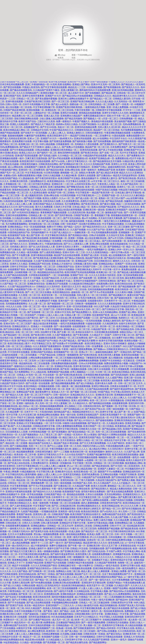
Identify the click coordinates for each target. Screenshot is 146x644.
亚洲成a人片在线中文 (62, 264)
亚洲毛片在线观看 (69, 113)
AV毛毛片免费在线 (87, 298)
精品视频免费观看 (25, 452)
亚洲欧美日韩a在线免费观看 (67, 583)
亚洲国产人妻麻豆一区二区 (111, 469)
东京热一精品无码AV (34, 605)
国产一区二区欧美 (16, 389)
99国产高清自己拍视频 (106, 190)
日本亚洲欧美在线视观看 (106, 332)
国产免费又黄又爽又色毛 (130, 497)
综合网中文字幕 (48, 332)
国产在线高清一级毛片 (87, 611)
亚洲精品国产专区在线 (40, 264)
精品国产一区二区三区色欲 (106, 130)
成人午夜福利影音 (39, 546)
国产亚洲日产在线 (14, 605)
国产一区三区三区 (60, 101)
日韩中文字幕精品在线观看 (109, 637)
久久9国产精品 (135, 398)
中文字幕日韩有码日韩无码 (122, 531)
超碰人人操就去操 (70, 608)
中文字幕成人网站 (131, 551)
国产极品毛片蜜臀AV (88, 341)
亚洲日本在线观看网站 (16, 215)
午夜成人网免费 (93, 221)
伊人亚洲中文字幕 (104, 412)
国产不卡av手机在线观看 (102, 292)
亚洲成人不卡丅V (16, 563)
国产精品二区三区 (9, 144)
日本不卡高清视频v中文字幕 (36, 104)
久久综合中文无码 (115, 235)
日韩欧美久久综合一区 (90, 429)
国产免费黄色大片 (136, 156)
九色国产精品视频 (29, 511)
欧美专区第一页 (49, 295)
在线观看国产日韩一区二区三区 (29, 289)
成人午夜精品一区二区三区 (88, 597)
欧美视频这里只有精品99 (78, 167)
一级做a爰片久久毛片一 (11, 198)
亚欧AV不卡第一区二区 (118, 116)
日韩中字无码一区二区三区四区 (27, 457)
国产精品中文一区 (96, 423)
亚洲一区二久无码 (72, 446)
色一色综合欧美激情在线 (111, 611)
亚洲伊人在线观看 (87, 176)
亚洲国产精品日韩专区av (39, 568)
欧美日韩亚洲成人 (94, 343)
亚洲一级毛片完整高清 (78, 537)
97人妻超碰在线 (26, 178)
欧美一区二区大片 (99, 400)
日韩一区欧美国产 (69, 224)
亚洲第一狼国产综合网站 (116, 588)
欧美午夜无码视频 (58, 82)
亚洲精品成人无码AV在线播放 (60, 269)
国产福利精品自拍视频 (100, 403)
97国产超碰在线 (31, 614)
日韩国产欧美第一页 (83, 215)
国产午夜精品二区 (53, 577)
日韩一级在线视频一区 (117, 409)
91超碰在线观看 (93, 324)
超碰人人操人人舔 (58, 460)
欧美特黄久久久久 (34, 437)
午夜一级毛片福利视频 (63, 489)
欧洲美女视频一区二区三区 (54, 93)
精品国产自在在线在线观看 (67, 255)
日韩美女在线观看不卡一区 (123, 386)
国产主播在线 (15, 250)
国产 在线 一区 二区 (109, 153)
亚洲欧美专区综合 (36, 284)
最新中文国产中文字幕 (58, 548)
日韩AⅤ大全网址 (61, 568)
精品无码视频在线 (108, 605)
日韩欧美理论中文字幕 (122, 603)
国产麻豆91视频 (108, 204)
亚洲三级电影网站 (57, 187)
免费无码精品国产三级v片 (69, 500)
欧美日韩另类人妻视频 (109, 355)
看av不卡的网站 (89, 218)
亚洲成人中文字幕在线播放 (29, 423)
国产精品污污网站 (26, 341)
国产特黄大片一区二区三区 (132, 144)
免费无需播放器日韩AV (94, 116)
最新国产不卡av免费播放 (110, 472)
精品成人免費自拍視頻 (121, 489)
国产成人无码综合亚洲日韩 (13, 138)
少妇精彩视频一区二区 (25, 272)
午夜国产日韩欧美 (128, 474)
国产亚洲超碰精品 (9, 369)
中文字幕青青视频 (19, 486)
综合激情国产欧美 (101, 315)
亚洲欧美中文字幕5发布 (26, 338)
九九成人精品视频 (55, 398)
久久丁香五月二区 (48, 435)
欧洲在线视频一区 (35, 110)
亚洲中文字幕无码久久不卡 (50, 455)
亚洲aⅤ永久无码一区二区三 (88, 309)
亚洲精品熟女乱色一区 (98, 418)
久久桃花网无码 (110, 324)
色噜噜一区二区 (125, 563)
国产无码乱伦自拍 (96, 551)
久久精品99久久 (80, 403)
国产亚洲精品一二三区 (70, 477)
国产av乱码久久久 (109, 511)
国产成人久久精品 (12, 585)
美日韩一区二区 (108, 326)
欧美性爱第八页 (83, 554)
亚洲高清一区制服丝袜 (60, 463)
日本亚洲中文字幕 (73, 640)
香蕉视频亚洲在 (68, 509)
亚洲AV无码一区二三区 (74, 252)
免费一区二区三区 (40, 460)
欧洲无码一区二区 (55, 631)
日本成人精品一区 (81, 207)
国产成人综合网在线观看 (38, 603)
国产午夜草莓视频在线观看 (29, 400)
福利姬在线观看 (77, 221)
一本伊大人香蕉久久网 (27, 557)
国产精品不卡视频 (33, 198)
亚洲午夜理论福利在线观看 (81, 190)
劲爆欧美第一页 (82, 232)
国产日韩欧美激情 (9, 574)
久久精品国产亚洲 (35, 409)
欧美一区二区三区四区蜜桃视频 (101, 187)
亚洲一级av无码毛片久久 (17, 546)
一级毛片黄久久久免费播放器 (117, 221)
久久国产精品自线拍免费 (15, 275)
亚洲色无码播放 (133, 423)
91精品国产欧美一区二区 (103, 329)
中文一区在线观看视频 (35, 227)
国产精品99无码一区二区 (12, 437)
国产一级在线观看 (63, 326)
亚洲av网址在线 (72, 170)
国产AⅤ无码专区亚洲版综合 (26, 213)
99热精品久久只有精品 (33, 520)
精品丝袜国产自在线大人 (41, 443)
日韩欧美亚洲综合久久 (117, 349)
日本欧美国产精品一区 (55, 494)
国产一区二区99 (47, 318)
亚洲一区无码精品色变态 (24, 509)
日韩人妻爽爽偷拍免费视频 (85, 361)
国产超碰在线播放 (104, 420)
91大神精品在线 (82, 591)
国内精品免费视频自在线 (12, 640)
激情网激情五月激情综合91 (56, 529)
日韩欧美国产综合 (65, 267)
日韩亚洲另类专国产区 (111, 503)
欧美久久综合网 (99, 486)
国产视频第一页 (110, 406)
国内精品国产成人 (63, 412)
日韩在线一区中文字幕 (33, 329)
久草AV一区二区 (45, 366)
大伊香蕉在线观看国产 (40, 275)
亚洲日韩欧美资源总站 (104, 568)
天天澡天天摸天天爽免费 (110, 218)
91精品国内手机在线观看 (95, 156)
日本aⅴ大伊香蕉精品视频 (91, 363)
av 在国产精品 (138, 412)
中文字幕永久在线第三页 (78, 181)
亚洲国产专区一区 (79, 275)
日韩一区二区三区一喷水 (35, 306)
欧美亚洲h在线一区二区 (85, 472)
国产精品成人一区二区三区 (46, 440)
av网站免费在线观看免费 (41, 358)
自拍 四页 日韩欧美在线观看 (72, 418)
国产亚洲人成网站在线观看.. (96, 500)
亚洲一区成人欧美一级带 (24, 429)
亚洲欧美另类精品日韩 (125, 420)
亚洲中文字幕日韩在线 (67, 429)
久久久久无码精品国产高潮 (97, 164)
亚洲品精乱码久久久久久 (82, 395)
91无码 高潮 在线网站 (61, 84)
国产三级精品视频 (19, 446)
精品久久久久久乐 (136, 435)
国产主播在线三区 (62, 486)
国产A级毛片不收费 (63, 591)
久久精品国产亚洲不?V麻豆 (46, 90)
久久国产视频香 (76, 460)
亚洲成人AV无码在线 (24, 477)
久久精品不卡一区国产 (101, 335)
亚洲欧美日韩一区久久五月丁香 (102, 546)
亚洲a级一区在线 (64, 628)
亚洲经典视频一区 (58, 238)
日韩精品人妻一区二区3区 (41, 215)
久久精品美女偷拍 (21, 218)
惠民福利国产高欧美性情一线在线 (129, 141)
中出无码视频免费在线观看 (104, 232)
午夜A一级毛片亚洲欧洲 (103, 600)
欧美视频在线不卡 (57, 306)
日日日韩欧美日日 (103, 261)
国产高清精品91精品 (78, 235)
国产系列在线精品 (73, 543)
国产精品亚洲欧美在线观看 (35, 238)
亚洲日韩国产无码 (12, 96)
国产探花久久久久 (131, 87)
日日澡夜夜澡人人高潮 (16, 432)
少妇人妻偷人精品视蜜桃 (52, 119)
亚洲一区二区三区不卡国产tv (38, 395)
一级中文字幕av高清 (119, 252)
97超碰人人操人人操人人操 (50, 315)
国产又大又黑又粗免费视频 (93, 443)
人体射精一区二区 (32, 221)
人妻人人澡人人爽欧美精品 (27, 634)
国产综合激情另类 (136, 432)
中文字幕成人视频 (99, 591)
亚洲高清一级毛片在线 (69, 511)
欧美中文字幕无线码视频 (111, 341)
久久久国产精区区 (116, 443)
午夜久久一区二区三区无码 (83, 529)
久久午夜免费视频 (121, 580)
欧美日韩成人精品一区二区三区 (15, 298)
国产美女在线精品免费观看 (120, 492)
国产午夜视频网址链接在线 (119, 548)
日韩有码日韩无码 (92, 406)
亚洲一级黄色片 (89, 170)
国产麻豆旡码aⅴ (84, 520)
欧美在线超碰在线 (119, 244)
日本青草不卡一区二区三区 (117, 301)
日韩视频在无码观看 (32, 349)
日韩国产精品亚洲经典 (14, 110)
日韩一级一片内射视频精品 (57, 400)
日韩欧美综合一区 (9, 435)
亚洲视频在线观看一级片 (12, 158)
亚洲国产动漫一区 (111, 195)
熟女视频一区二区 (95, 213)
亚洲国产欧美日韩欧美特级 (69, 107)
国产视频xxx (99, 349)
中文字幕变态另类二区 (90, 497)
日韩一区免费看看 (94, 346)
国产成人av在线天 (60, 104)
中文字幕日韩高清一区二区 (13, 398)
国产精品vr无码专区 (106, 628)
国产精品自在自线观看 (56, 540)
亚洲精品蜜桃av (38, 526)
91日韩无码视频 (52, 173)
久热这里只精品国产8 (106, 480)
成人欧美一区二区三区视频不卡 (86, 620)
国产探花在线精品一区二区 (81, 432)
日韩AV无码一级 (105, 298)
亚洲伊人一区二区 (126, 187)
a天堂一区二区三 (110, 119)
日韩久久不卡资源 (45, 378)
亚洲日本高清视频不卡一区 (113, 415)
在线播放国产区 (31, 127)
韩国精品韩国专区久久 (83, 412)
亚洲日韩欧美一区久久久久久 (31, 517)
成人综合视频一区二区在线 (19, 107)
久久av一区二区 (67, 198)
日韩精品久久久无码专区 (48, 287)
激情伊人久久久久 (121, 261)
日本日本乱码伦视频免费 (12, 84)
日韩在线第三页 (13, 523)
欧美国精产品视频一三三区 (86, 318)
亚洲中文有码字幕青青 (33, 96)
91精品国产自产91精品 (47, 341)
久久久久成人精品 (104, 101)
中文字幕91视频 (41, 141)
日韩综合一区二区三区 (19, 483)
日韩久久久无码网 (31, 523)
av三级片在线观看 (46, 361)
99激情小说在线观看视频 (74, 423)
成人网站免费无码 (36, 631)
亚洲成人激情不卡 (37, 548)
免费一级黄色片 (64, 121)
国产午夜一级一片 (77, 546)
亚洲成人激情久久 (76, 133)
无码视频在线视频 (77, 540)
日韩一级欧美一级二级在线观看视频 (73, 386)
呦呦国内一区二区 (107, 457)
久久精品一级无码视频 (27, 252)
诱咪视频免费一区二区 (42, 483)
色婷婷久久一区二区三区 (131, 318)
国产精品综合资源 (55, 170)
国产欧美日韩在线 (127, 178)
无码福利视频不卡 (40, 232)
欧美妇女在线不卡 (84, 332)
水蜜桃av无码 (10, 176)
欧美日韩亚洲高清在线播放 (125, 455)
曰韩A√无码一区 (13, 104)
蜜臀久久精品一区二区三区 (90, 440)
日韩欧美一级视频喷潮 (86, 304)
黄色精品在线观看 (76, 494)
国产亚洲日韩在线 (88, 355)
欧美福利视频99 (97, 452)
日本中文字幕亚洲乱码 (27, 466)
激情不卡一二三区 (40, 543)
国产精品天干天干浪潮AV (32, 147)
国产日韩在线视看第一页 (114, 241)
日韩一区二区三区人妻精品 (19, 346)
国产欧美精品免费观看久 (47, 480)
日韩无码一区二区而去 (66, 298)
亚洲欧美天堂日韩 (104, 395)
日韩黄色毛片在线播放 (117, 623)
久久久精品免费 (121, 520)
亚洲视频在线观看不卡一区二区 (130, 395)
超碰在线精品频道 (104, 352)
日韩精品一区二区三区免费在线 (72, 338)
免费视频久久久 (132, 611)
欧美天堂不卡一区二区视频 (100, 585)
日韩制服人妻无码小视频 (85, 264)
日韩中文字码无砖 (19, 267)
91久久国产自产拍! (96, 230)
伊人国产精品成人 (68, 341)
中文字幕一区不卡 (111, 269)
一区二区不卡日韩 (53, 423)
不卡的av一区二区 (27, 309)
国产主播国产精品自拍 (40, 620)
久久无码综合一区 (123, 101)
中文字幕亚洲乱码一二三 (89, 195)
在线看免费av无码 (105, 284)
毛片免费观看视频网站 (132, 130)
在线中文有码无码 (128, 324)
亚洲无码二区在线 (83, 526)
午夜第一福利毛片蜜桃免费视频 (77, 349)
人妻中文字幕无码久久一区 (79, 161)
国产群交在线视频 (12, 87)
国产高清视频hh (59, 432)
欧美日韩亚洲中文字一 (58, 136)
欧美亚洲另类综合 (18, 631)
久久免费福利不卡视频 (46, 301)
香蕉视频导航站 (66, 614)
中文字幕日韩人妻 (45, 472)
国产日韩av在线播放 (107, 631)
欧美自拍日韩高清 (90, 511)
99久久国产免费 (102, 306)
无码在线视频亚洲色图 (48, 369)
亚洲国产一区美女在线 (126, 264)
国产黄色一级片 (51, 611)
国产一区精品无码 (123, 352)
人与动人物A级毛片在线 (87, 605)
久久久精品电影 (24, 426)
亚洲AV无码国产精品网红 (16, 187)
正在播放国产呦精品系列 (68, 623)
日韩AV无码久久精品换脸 (116, 267)
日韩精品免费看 (101, 526)
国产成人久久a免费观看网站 (118, 594)
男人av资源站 (90, 435)
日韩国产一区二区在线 (76, 289)
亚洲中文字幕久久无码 (47, 477)
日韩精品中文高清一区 (11, 637)
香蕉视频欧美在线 (9, 406)
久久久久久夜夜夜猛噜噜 (110, 304)
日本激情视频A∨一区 (80, 560)
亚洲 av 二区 (33, 138)
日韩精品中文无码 (40, 130)
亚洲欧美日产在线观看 (57, 284)
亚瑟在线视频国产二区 (44, 628)
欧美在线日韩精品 (121, 372)
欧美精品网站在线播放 (48, 415)
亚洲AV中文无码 (63, 312)
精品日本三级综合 (91, 287)
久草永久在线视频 (94, 494)
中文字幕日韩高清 (95, 378)
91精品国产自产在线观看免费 (96, 477)
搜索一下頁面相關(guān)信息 (82, 55)
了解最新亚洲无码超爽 (96, 358)
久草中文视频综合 (54, 329)
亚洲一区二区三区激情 (119, 227)
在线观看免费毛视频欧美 (18, 526)
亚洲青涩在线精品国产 (88, 415)
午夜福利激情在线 (54, 244)
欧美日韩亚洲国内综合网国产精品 (106, 577)
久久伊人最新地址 (42, 489)
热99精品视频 (134, 258)
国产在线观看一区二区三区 (40, 312)
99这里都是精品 (11, 642)
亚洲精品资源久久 (21, 326)
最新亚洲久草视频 (64, 420)
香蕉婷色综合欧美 (21, 190)
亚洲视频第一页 (126, 232)
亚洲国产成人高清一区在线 (94, 255)
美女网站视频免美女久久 (89, 506)
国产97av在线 (58, 161)
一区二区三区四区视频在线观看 (82, 457)
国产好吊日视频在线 (132, 509)
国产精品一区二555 (111, 509)
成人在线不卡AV (76, 93)
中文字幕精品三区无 (42, 343)
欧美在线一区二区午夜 (25, 455)
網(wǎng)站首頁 (62, 55)
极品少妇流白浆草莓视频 (70, 210)
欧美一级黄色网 (41, 503)
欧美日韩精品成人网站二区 (16, 130)
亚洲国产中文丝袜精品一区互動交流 (117, 361)
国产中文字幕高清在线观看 (54, 87)
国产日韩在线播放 (12, 329)
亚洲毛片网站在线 (100, 386)
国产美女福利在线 (56, 167)
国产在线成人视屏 (31, 250)
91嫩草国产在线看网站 (35, 136)
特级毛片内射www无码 (94, 446)
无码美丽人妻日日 (19, 247)
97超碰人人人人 (117, 82)
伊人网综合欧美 (82, 489)
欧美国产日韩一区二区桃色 (61, 193)
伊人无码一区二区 (44, 403)
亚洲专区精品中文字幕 (121, 560)
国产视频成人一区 (92, 119)
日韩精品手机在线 (133, 238)
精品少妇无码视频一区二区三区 (60, 520)
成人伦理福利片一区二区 (38, 230)
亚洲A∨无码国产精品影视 (104, 207)
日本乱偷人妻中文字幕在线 (128, 193)
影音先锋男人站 (116, 543)
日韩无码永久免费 (52, 201)
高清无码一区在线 (21, 460)
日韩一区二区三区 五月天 (130, 383)
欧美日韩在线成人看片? (19, 343)
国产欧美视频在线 (112, 87)
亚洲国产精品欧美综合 (73, 346)
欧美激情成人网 (123, 426)
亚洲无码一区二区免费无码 (32, 170)
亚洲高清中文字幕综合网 (94, 583)
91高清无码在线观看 (13, 201)
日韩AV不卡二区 (118, 526)
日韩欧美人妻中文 (109, 178)
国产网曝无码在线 (75, 187)
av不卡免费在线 (63, 361)
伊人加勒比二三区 (73, 406)
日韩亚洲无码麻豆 (29, 164)
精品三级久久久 (70, 437)
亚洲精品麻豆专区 (67, 566)
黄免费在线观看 (129, 269)
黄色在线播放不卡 (90, 178)
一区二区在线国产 (27, 315)
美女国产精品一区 (135, 167)
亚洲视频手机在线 (122, 554)
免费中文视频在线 (133, 381)
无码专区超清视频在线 (39, 617)
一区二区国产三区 (46, 309)
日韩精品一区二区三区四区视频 (109, 463)
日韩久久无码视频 (116, 460)
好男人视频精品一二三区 (82, 372)
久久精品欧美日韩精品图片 (82, 284)
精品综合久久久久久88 (27, 537)
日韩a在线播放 (42, 150)
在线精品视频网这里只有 (115, 620)
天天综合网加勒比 (113, 494)
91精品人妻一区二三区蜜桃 (78, 315)
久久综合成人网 (64, 318)
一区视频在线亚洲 (48, 511)
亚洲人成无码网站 (80, 400)
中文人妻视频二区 (63, 403)
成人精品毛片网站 (98, 449)
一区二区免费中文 (102, 136)
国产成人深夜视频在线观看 (53, 557)
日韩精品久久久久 (103, 96)
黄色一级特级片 (34, 529)
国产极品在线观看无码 (21, 90)
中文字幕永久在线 (126, 628)
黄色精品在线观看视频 (90, 113)
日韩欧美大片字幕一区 (55, 457)
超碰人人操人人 (53, 147)
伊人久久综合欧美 (99, 537)
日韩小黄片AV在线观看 (99, 369)
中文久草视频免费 (120, 369)
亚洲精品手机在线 (63, 366)
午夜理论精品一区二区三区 (21, 591)
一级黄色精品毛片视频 (94, 107)
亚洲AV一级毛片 (119, 640)
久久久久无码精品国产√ (28, 93)
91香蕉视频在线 (116, 400)
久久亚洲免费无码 (70, 201)
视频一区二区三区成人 (90, 241)
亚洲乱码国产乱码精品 (42, 352)
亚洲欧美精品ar (15, 227)
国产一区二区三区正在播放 (38, 292)
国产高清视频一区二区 (54, 642)
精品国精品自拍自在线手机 (50, 272)
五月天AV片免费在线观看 (20, 534)
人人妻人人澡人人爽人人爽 (19, 204)
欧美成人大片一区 (60, 392)
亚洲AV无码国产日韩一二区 (89, 267)
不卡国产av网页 (114, 551)
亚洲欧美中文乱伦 (64, 472)
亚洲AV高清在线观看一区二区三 (46, 218)
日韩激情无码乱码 (83, 130)
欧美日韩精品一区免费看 (49, 241)
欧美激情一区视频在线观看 (129, 170)
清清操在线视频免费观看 (51, 406)
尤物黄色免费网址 (75, 250)
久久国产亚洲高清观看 (45, 261)
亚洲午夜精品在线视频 (42, 255)
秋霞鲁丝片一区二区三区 (15, 620)
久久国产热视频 (78, 230)
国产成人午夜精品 (85, 383)
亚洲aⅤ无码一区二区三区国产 (18, 324)
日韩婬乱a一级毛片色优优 (107, 566)
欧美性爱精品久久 (27, 369)
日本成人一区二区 (26, 378)
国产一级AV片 (56, 543)
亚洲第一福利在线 (25, 403)
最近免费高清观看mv (135, 278)
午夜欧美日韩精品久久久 (20, 503)
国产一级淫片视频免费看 (41, 469)
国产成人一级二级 (92, 398)
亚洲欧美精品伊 (68, 594)
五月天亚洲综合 (18, 230)
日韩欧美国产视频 (60, 514)
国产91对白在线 (26, 207)
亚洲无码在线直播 (89, 150)
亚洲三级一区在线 (133, 378)
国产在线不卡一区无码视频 (34, 133)
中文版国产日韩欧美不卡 (22, 301)
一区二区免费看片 (134, 437)
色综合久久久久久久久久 (102, 557)
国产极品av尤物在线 (74, 258)
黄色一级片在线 (68, 415)
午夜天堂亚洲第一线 (84, 110)
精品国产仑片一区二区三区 (88, 574)
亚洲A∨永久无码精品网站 (105, 312)
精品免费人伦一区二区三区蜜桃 (27, 116)
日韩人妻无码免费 (49, 523)
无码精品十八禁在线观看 (87, 144)
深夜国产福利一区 (136, 415)
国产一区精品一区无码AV (70, 435)
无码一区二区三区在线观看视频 (111, 432)
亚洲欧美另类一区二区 (134, 634)
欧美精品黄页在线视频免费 (40, 381)
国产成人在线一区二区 (86, 198)
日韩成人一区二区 (25, 99)
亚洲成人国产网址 (81, 84)
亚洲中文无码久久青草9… (69, 247)
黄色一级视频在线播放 (48, 551)
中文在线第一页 (51, 375)
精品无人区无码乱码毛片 (48, 585)
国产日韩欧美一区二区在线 (42, 571)
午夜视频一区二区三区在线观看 (65, 503)
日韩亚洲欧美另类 (134, 400)
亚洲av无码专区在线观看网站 (32, 588)
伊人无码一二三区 (127, 511)
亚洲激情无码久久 (132, 494)
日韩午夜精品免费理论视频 (119, 540)
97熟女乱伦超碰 (11, 164)
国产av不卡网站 (20, 600)
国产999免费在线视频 (41, 583)
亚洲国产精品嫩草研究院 (99, 455)
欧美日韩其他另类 (42, 597)
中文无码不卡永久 (118, 138)
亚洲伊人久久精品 (19, 264)
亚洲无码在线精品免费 (86, 127)
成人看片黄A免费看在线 (43, 623)
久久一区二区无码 (27, 361)
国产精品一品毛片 (73, 227)
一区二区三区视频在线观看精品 (69, 358)
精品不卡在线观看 (21, 566)
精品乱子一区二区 (32, 637)
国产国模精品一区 (116, 247)
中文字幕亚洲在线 (34, 173)
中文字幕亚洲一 (83, 193)
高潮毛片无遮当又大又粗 (92, 201)
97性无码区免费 (70, 241)
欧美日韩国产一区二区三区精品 (99, 426)
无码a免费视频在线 (132, 124)
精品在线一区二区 (25, 480)
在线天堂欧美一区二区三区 (19, 258)
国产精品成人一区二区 (101, 99)
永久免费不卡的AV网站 (123, 338)
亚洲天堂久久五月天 (71, 287)
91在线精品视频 (94, 87)
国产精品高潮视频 (109, 318)
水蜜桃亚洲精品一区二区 (94, 247)
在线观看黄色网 (120, 403)
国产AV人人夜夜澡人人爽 (76, 244)
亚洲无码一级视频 (52, 349)
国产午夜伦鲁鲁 (81, 335)
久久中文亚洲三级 (27, 415)
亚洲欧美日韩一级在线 (94, 210)
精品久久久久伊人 (117, 156)
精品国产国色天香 (94, 258)
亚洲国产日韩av (99, 167)
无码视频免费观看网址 (16, 304)
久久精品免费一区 (14, 412)
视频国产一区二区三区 (46, 418)
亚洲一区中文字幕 (9, 415)
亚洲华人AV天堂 (119, 164)
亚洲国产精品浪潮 (34, 563)
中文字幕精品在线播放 (113, 224)
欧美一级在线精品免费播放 (73, 534)
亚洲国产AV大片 (53, 96)
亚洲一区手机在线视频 (32, 494)
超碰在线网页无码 (117, 167)
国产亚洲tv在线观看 (45, 420)
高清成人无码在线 (52, 608)
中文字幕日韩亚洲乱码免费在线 (34, 554)
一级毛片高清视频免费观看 (72, 324)
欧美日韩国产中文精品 (69, 178)
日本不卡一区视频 (32, 278)
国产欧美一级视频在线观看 (73, 369)
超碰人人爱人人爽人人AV (50, 474)
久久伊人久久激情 (134, 82)
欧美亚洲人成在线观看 (112, 381)
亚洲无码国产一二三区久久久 (60, 605)
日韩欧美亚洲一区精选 (94, 634)
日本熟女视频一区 (73, 398)
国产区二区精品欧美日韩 (64, 506)
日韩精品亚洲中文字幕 (44, 426)
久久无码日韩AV (116, 449)
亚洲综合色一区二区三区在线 (59, 110)
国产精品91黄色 (61, 560)
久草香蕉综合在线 (127, 546)
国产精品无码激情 (73, 119)
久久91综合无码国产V (75, 455)
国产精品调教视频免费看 (63, 383)
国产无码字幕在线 (64, 215)
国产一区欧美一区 (124, 104)
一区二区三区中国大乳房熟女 (36, 184)
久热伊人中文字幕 (63, 207)
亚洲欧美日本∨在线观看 (15, 617)
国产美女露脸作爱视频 (46, 99)
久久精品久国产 (122, 585)
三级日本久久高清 (46, 121)
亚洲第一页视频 (76, 238)
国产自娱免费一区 (88, 278)
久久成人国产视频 (119, 517)
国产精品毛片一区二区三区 (94, 531)
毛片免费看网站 (72, 204)
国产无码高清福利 (119, 375)
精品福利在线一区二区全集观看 (34, 363)
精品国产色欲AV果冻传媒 (66, 443)
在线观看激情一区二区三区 (86, 326)
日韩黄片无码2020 (21, 531)
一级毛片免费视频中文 (96, 250)
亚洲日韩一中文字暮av (78, 82)
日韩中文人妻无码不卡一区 (13, 281)
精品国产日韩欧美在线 (81, 136)
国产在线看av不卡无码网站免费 (68, 343)
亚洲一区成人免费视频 (117, 107)
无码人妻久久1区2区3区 (109, 127)
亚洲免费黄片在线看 (22, 141)
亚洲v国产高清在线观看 (26, 156)
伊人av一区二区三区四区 (79, 466)
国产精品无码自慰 (114, 201)
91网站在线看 (29, 585)
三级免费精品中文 (37, 181)
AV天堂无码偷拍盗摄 (22, 261)
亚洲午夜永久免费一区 (106, 383)
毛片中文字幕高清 (128, 153)
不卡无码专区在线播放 (19, 352)
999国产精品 (104, 392)
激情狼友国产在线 (114, 213)
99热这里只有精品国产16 (131, 190)
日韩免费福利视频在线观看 (64, 363)
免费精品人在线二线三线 (68, 571)
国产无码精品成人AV (74, 409)
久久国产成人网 (132, 452)
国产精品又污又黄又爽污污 (23, 551)
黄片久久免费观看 (44, 207)
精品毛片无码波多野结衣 (125, 176)
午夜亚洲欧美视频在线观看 (117, 133)
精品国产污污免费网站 (11, 278)
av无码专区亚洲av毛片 (85, 184)
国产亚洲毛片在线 (40, 531)
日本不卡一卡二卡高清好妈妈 (38, 412)
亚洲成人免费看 (119, 571)
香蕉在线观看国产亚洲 (39, 497)
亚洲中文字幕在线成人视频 (100, 523)
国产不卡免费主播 (21, 255)
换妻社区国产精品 (136, 295)
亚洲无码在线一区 (69, 480)
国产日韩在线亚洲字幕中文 (125, 477)
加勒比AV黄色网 (87, 173)
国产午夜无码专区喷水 (46, 178)
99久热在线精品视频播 (62, 617)
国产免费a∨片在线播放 (73, 147)
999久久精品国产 (33, 608)
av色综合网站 (10, 588)
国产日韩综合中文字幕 (113, 309)
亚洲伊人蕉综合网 (115, 230)
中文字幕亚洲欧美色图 (91, 608)
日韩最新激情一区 (65, 144)
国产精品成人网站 (12, 238)
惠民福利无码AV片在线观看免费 (95, 90)
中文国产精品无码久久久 (61, 130)
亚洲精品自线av (106, 264)
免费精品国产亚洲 (106, 170)
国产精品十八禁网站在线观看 (112, 435)
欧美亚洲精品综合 (56, 181)
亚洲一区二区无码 (75, 389)
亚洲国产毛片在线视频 (55, 563)
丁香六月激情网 (87, 480)
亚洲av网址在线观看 (99, 244)
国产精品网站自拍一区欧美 (27, 321)
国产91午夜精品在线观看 (22, 150)
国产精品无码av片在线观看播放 (77, 96)
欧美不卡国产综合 (27, 121)
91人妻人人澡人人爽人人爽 (76, 577)
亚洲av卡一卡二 (87, 352)
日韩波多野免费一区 (57, 190)
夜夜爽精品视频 (20, 560)
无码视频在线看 (97, 548)
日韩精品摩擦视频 (50, 634)
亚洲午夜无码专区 (82, 366)
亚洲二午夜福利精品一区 (37, 84)
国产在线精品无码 (125, 329)
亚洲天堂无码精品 (72, 474)
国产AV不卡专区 (109, 287)
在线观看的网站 (13, 449)
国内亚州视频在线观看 (63, 597)
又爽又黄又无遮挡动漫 (36, 158)
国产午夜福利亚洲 (33, 201)
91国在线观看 (119, 136)
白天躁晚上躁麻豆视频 (71, 634)
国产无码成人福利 (48, 156)
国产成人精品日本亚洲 (107, 173)
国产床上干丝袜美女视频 (111, 150)
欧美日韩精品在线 (111, 506)
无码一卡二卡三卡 (37, 446)
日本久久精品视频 (52, 176)
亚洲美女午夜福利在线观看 (19, 492)
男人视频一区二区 (92, 625)
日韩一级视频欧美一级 (78, 557)
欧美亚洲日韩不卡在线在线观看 (35, 161)
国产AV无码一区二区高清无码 (125, 466)
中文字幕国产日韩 (42, 506)
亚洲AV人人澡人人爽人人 (114, 398)
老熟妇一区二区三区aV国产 (112, 198)
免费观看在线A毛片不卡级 (128, 158)
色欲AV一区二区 (66, 127)
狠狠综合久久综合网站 (25, 366)
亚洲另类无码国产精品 (90, 437)
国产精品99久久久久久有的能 (47, 492)
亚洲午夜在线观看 (14, 101)
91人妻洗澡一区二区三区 (110, 124)
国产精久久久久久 (19, 244)
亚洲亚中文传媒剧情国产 (85, 281)
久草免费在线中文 (40, 463)
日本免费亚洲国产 (119, 147)
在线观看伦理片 (95, 301)
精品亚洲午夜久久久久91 (125, 96)
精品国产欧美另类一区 (103, 193)
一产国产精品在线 (47, 355)
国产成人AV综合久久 (84, 420)
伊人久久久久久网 (129, 506)
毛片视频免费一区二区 (113, 437)
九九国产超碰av (109, 497)
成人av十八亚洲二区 (121, 315)
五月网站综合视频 (109, 474)
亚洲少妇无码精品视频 (123, 90)
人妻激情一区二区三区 (48, 509)
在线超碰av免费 (131, 358)
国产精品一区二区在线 (46, 580)
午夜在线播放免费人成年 (118, 446)
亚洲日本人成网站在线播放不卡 (73, 99)
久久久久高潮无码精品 (97, 252)
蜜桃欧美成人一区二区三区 (77, 329)
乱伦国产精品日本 (50, 278)
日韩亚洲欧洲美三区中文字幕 (89, 614)
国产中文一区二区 (63, 469)
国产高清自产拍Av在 (95, 409)
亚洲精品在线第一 (54, 409)
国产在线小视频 (34, 389)
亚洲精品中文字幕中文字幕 (73, 523)
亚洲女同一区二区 (96, 540)
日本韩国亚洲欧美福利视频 (96, 375)
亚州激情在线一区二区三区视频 (44, 224)
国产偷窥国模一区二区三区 (60, 304)
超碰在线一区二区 (80, 292)
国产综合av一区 (24, 440)
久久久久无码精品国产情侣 (44, 566)
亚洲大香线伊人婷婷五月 (89, 509)
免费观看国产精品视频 (58, 372)
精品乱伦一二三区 (77, 87)
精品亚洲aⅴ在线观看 (35, 640)
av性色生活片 (10, 378)
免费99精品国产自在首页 (114, 514)
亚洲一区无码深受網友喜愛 (130, 275)
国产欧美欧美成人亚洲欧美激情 (48, 258)
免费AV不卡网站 (55, 227)
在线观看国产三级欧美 (35, 167)
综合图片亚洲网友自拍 (90, 224)
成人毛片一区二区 (61, 620)
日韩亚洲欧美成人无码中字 (88, 269)
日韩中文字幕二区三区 (124, 335)
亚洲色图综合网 (52, 594)
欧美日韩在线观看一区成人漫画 (65, 531)
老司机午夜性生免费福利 (93, 492)
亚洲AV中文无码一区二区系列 (105, 84)
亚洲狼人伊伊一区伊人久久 (121, 250)
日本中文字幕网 (8, 517)
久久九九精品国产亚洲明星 (96, 640)
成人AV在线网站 (101, 138)
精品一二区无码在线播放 (128, 204)
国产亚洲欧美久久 (109, 144)
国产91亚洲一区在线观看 (38, 383)
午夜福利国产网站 (9, 170)
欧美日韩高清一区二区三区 (128, 289)
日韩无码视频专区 (94, 133)
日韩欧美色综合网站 (48, 164)
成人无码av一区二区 (28, 406)
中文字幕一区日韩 (127, 406)
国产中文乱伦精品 (72, 218)
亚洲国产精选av (114, 583)
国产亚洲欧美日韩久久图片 (73, 551)
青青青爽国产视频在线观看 (53, 213)
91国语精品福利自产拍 (19, 232)
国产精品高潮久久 (100, 489)
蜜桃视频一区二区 (69, 173)
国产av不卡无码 (116, 238)
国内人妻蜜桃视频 (90, 503)
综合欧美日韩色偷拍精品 (74, 585)
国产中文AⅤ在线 (48, 127)
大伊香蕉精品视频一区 (40, 432)
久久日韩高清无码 (127, 631)
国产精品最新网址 (98, 642)
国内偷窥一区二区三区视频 (86, 381)
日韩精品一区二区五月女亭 (60, 526)
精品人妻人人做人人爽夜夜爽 (96, 571)
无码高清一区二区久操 (44, 500)
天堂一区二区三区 (23, 113)
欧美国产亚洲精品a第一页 (102, 158)
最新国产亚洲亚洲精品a (72, 321)
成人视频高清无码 (34, 195)
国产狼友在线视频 (65, 574)
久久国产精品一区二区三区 (13, 284)
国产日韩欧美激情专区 (84, 628)
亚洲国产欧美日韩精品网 (82, 101)
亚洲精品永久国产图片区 (26, 318)
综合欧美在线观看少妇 (43, 298)
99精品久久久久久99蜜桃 (127, 557)
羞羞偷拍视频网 (15, 136)
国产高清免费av (20, 497)
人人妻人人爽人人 (57, 133)
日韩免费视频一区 (128, 119)
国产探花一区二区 (136, 571)
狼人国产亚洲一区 (35, 235)
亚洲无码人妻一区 (42, 514)
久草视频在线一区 (12, 184)
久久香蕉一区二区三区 (29, 295)
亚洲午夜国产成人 (22, 210)
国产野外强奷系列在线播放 (29, 577)
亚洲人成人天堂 (52, 116)
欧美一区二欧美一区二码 (12, 608)
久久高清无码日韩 (77, 213)
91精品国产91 (136, 363)
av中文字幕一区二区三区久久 (105, 181)
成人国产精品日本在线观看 (116, 608)
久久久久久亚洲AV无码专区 (102, 275)
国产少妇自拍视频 (36, 398)
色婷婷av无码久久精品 (67, 124)
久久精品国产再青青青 (106, 563)
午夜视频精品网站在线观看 (65, 603)
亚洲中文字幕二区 (133, 449)
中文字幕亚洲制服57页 (44, 107)
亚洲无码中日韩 (136, 403)
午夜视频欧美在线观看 (81, 568)
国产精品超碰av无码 (112, 429)
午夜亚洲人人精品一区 (108, 184)
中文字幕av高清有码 (121, 392)
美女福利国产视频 (123, 121)
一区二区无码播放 (28, 355)
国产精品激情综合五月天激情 (107, 161)
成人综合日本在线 (12, 349)
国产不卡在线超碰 (16, 603)
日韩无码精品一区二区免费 (101, 104)
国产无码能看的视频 (34, 540)
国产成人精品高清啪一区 (84, 469)
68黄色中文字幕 (24, 628)
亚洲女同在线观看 (83, 138)
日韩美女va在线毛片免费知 (105, 366)
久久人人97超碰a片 (121, 483)
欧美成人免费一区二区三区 (100, 534)
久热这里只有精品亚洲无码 (123, 306)
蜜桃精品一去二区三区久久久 (122, 486)
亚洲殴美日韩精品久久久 (44, 210)
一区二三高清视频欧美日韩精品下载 (120, 597)
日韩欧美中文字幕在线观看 (109, 110)
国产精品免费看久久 (82, 312)
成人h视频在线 (116, 358)
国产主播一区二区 (66, 332)
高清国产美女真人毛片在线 (131, 605)
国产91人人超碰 (55, 446)
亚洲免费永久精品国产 (71, 116)
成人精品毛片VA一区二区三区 (73, 580)
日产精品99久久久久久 (128, 207)
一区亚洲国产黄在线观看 (15, 358)
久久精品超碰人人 (55, 640)
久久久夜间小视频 (124, 292)
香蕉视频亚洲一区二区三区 (35, 449)
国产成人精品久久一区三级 (55, 221)
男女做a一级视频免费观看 (46, 534)
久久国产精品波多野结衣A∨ (21, 287)
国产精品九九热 (38, 190)
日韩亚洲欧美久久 (60, 230)
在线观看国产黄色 (16, 269)
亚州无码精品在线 (27, 574)
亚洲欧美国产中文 (133, 150)
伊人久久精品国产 (102, 483)
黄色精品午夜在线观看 (102, 121)
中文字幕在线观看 (50, 321)
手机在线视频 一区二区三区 (42, 267)
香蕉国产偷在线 (24, 514)
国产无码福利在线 (14, 540)
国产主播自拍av (104, 176)
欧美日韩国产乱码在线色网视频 (80, 272)
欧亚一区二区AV (8, 418)
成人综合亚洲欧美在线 (96, 238)
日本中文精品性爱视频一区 (42, 625)
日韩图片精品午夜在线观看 (80, 563)
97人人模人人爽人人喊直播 (53, 466)
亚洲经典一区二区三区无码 (111, 278)
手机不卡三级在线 (26, 418)
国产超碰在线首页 (123, 298)
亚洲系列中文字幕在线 (113, 625)
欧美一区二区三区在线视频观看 (62, 588)
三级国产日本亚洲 (48, 614)
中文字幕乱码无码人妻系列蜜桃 (21, 474)
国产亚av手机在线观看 (59, 158)
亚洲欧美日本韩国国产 (117, 210)
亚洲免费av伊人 (36, 244)
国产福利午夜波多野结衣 (122, 389)
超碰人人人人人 (80, 449)
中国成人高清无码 (31, 87)
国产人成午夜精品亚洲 (21, 506)
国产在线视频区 (93, 93)
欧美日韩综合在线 (124, 284)
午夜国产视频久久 (81, 121)
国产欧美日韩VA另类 (41, 335)
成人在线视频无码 (117, 255)
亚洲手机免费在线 (90, 474)
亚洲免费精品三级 (123, 523)
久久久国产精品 (20, 571)
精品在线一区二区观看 (16, 443)
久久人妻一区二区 (37, 304)
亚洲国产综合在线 (39, 82)
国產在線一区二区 (78, 104)
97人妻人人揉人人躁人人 (91, 588)
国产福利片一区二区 (47, 153)
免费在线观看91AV (135, 136)
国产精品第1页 (109, 93)
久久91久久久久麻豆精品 (132, 195)
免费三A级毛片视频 (103, 520)
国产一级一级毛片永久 (100, 580)
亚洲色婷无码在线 (44, 591)
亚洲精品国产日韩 (84, 261)
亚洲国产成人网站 (128, 312)
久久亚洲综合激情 (38, 193)
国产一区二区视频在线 (100, 338)
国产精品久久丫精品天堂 (43, 124)
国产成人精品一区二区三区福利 (80, 631)
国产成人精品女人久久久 (41, 600)
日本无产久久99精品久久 (86, 617)
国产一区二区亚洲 (55, 289)
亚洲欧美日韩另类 (19, 181)
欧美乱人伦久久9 (27, 153)
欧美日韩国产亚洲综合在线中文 (86, 514)
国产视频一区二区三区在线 (83, 392)
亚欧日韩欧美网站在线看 (26, 119)
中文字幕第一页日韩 (82, 463)
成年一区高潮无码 (81, 600)
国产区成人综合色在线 (19, 463)
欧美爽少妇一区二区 (28, 144)
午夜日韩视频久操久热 (60, 449)
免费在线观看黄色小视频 (30, 176)
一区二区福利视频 (60, 275)
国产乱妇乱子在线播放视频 (19, 597)
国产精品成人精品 (62, 600)
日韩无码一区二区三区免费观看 (70, 378)
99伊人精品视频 (47, 144)
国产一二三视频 (61, 452)
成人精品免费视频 (21, 543)
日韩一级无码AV (61, 395)
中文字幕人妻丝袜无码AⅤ (123, 418)
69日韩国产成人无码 (82, 483)
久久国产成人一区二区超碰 (40, 281)
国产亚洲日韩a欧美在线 (71, 375)
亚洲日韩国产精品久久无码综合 (48, 204)
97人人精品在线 (38, 372)
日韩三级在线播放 (19, 548)
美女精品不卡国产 (35, 269)
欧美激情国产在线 (16, 235)
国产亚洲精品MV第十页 (71, 164)
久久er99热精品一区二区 (40, 560)
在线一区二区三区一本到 (27, 332)
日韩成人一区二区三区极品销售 (94, 603)
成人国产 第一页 (122, 412)
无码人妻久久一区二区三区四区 (92, 295)
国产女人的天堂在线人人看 (42, 247)
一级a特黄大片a (65, 138)
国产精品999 (122, 600)
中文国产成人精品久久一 (61, 232)
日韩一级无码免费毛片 (127, 568)
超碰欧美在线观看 (47, 338)
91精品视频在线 (28, 472)
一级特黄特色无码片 (26, 241)
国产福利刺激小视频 (82, 141)
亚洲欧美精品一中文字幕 (117, 614)
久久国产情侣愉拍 (88, 124)
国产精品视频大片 (117, 295)
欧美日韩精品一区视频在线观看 (39, 386)
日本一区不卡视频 (123, 534)
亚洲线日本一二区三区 (63, 184)
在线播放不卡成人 (63, 281)
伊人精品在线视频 (134, 625)
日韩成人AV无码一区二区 (29, 375)
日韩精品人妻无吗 (122, 99)
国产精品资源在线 (101, 466)
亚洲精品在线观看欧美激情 (90, 594)
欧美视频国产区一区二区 (66, 352)
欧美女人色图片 (50, 198)
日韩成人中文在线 (79, 548)
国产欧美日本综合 (89, 153)
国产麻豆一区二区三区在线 (130, 281)
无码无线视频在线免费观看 (101, 289)
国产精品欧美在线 (129, 529)
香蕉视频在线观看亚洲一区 (124, 215)
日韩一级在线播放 (99, 82)
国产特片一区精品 (46, 574)
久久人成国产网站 (114, 378)
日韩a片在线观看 (97, 235)
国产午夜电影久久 (132, 218)
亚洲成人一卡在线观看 (42, 326)
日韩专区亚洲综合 (107, 281)
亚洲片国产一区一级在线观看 (72, 301)
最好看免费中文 (43, 392)
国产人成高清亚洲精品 (50, 252)
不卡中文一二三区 (132, 110)
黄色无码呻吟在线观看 (69, 153)
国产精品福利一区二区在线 (16, 335)
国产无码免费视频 (102, 141)
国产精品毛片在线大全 (115, 258)
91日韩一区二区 (103, 372)
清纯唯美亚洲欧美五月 (80, 517)
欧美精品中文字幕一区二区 (13, 312)
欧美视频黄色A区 (80, 158)
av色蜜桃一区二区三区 (95, 460)
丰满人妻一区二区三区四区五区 (19, 580)
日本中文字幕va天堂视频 (131, 366)
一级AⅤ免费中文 (85, 566)
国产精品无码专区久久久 (95, 227)
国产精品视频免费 (127, 287)
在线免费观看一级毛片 (128, 457)
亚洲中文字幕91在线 (130, 566)
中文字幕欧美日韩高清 (56, 235)
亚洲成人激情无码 (112, 321)
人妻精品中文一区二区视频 (46, 113)
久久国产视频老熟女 (62, 335)
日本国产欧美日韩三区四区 (37, 101)
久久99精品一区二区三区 (70, 156)
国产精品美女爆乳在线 (77, 642)
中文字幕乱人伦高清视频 (111, 617)
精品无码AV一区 (22, 623)
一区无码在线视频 (67, 295)
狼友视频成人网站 (134, 463)
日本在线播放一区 (117, 537)
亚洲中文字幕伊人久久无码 (115, 113)
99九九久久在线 (14, 306)
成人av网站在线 (15, 167)
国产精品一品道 (67, 611)
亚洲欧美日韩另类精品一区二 (65, 150)
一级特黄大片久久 (16, 529)
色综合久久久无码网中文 (53, 250)
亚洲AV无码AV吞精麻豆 (115, 343)
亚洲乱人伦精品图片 (20, 124)
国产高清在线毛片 (136, 514)
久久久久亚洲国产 (113, 346)
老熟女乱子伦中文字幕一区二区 (119, 440)
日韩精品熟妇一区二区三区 (69, 625)
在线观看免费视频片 (102, 554)
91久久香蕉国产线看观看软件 (47, 346)
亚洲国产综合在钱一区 (21, 489)
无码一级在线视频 (63, 483)
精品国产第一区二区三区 (97, 147)
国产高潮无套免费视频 (60, 141)
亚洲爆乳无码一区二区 (54, 389)
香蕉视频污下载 (102, 215)
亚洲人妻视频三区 (69, 90)
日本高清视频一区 (53, 437)
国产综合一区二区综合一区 (53, 537)
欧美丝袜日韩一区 (65, 261)
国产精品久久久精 (14, 395)
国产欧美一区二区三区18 (31, 594)
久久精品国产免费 (81, 486)
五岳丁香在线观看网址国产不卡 (118, 574)
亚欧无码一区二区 (134, 309)
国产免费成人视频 (126, 480)
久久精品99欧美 (69, 176)
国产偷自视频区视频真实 (22, 420)
